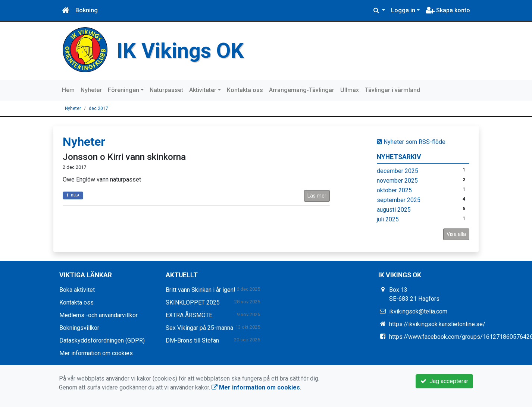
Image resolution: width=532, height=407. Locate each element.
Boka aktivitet (77, 290)
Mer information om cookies (96, 353)
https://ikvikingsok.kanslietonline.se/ (437, 324)
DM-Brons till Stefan (192, 340)
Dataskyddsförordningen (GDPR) (102, 340)
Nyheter (91, 90)
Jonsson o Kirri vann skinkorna (124, 157)
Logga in (403, 10)
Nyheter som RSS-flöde (411, 142)
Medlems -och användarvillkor (98, 315)
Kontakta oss (245, 90)
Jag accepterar (444, 381)
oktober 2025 (394, 190)
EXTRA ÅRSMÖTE (189, 315)
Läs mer (317, 196)
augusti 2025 (394, 210)
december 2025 (398, 171)
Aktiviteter (203, 90)
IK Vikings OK (181, 51)
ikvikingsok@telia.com (418, 311)
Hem (68, 90)
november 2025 (397, 181)
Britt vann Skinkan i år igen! (201, 290)
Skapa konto (448, 10)
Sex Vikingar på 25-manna (199, 328)
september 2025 (399, 200)
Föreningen (123, 90)
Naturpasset (166, 90)
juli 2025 (388, 219)
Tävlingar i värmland (392, 90)
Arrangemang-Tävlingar (302, 90)
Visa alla (456, 234)
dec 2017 (98, 108)
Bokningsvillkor (79, 328)
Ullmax (350, 90)
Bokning (87, 10)
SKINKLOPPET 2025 (193, 302)
